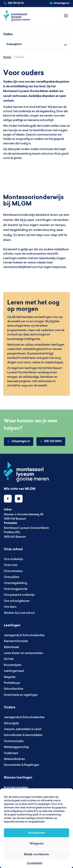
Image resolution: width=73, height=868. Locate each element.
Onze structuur (13, 571)
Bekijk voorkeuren (36, 854)
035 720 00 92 (16, 3)
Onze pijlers (12, 577)
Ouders (8, 35)
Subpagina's (14, 44)
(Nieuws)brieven (15, 759)
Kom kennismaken (16, 787)
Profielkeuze (12, 683)
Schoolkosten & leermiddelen (23, 735)
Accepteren (37, 833)
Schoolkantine (14, 689)
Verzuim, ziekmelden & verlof (23, 729)
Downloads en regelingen (21, 695)
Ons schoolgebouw (17, 601)
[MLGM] (17, 16)
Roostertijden (13, 665)
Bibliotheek (11, 647)
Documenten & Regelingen (22, 765)
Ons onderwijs (13, 559)
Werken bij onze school (19, 613)
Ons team (10, 607)
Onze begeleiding (15, 583)
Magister (10, 677)
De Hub (9, 659)
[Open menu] (66, 16)
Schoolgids (11, 723)
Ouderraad (11, 753)
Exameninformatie (16, 641)
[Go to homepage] (26, 472)
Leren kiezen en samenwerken (24, 653)
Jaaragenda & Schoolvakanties (24, 635)
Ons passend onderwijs (19, 595)
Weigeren (37, 843)
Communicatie (14, 741)
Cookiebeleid (35, 863)
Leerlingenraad (14, 671)
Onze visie (11, 565)
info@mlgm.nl (61, 3)
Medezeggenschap (16, 747)
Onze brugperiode (16, 589)
